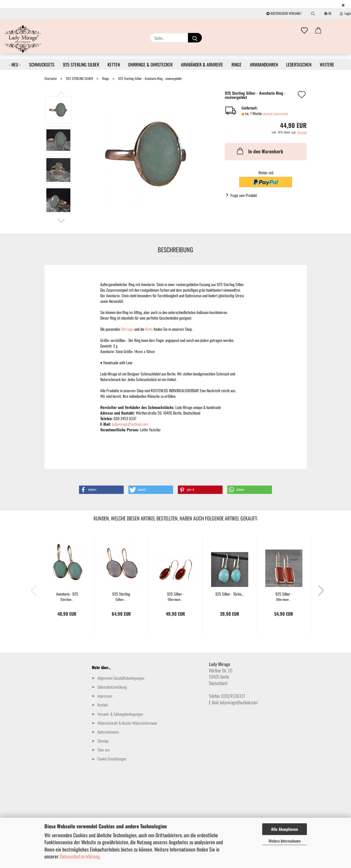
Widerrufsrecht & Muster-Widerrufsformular (127, 723)
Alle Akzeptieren (285, 829)
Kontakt (103, 705)
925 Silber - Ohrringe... (176, 596)
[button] (318, 31)
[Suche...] (195, 38)
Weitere (327, 65)
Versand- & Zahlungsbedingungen (120, 714)
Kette (149, 329)
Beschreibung (176, 249)
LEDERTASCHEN (299, 65)
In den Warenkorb (259, 151)
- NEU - (15, 65)
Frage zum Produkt (244, 195)
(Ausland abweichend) (275, 114)
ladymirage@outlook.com (130, 424)
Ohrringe (128, 329)
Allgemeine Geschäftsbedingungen (121, 678)
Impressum (105, 696)
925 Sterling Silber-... (121, 596)
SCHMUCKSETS (42, 65)
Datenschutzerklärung (80, 856)
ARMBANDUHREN (264, 65)
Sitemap (103, 741)
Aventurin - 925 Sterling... (67, 596)
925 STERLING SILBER (81, 65)
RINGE (237, 65)
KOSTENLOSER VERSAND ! (284, 13)
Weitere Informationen (285, 841)
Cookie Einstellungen (112, 759)
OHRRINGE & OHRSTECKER (150, 65)
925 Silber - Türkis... (230, 594)
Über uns (104, 750)
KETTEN (114, 65)
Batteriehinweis (108, 732)
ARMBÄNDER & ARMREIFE (202, 65)
